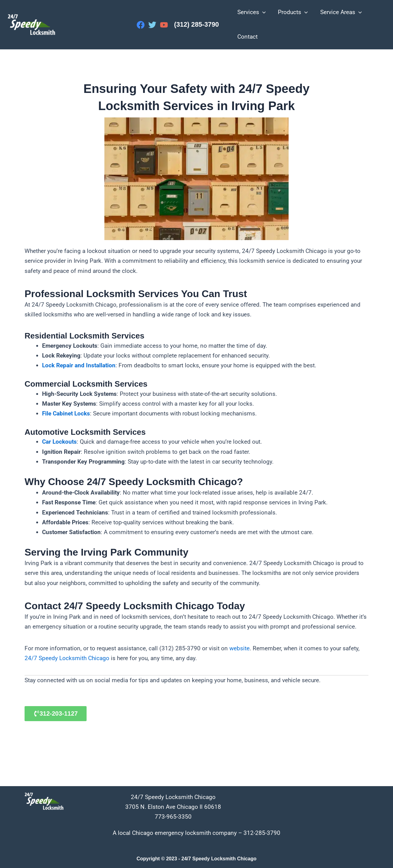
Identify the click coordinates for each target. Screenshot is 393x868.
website (239, 648)
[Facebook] (141, 25)
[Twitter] (152, 25)
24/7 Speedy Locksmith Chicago (67, 658)
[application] (262, 12)
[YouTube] (164, 25)
